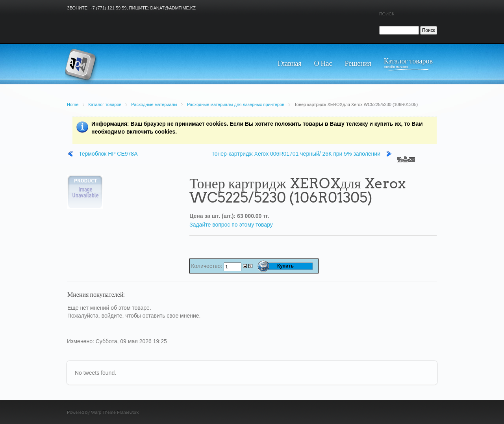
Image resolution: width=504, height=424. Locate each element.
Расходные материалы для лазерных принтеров (236, 104)
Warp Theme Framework (115, 412)
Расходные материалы (154, 104)
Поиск (387, 14)
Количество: (207, 266)
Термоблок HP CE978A (108, 154)
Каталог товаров (105, 104)
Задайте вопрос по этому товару (231, 225)
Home (73, 104)
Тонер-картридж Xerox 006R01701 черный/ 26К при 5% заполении (296, 154)
